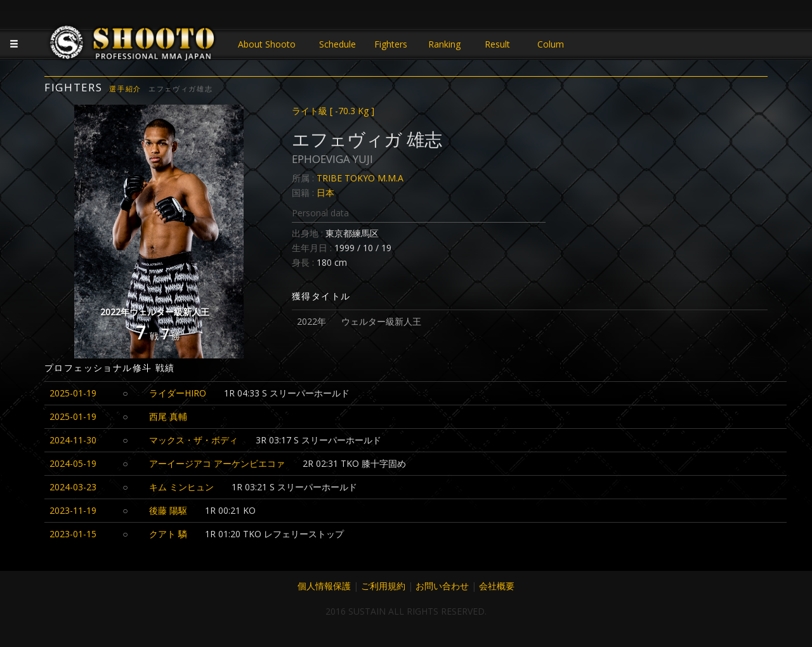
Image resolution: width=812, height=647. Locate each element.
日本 (325, 193)
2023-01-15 (73, 534)
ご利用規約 (383, 586)
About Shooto (267, 44)
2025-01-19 (73, 393)
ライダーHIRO (178, 393)
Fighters (391, 44)
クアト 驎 (168, 534)
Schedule (337, 44)
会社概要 (497, 586)
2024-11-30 (73, 440)
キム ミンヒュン (181, 487)
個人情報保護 (324, 586)
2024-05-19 (73, 463)
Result (497, 44)
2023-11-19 (73, 510)
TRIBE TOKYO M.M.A (360, 178)
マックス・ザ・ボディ (193, 440)
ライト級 (333, 111)
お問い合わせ (442, 586)
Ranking (444, 44)
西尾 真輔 (168, 416)
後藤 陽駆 (168, 510)
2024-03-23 (73, 487)
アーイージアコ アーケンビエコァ (217, 463)
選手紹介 (125, 88)
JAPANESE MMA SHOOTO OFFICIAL (133, 46)
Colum (551, 44)
